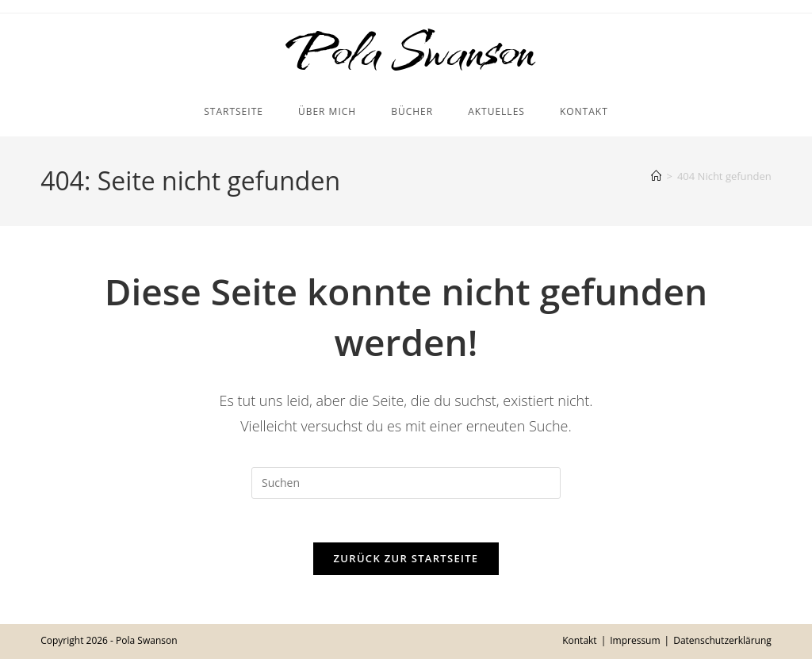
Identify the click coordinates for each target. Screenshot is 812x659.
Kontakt (579, 640)
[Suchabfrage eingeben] (406, 487)
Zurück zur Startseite (406, 567)
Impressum (635, 640)
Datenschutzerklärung (722, 640)
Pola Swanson (406, 53)
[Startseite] (656, 180)
